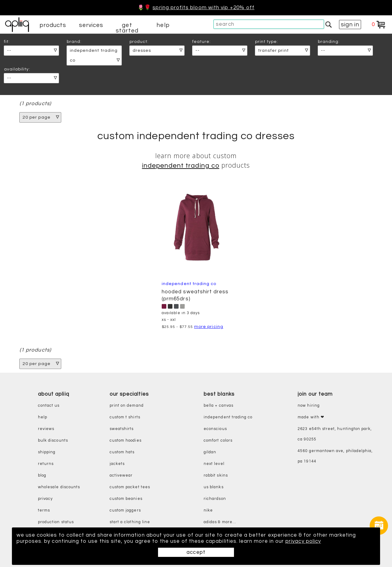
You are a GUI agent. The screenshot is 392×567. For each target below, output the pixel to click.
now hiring (309, 406)
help (163, 25)
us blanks (214, 487)
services (91, 25)
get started (127, 28)
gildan (210, 452)
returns (46, 464)
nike (208, 510)
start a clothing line (130, 522)
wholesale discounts (59, 487)
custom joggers (125, 510)
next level (214, 464)
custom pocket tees (130, 487)
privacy (45, 499)
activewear (121, 476)
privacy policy (303, 541)
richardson (215, 499)
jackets (117, 464)
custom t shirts (125, 417)
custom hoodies (126, 441)
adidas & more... (220, 522)
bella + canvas (219, 406)
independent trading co (228, 417)
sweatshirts (122, 429)
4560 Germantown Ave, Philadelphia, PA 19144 (335, 456)
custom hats (122, 452)
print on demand (127, 406)
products (53, 25)
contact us (49, 406)
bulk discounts (53, 441)
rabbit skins (216, 476)
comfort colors (218, 441)
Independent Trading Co (181, 166)
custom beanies (126, 499)
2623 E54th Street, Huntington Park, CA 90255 (335, 434)
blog (42, 476)
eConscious (215, 429)
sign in (350, 25)
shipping (47, 452)
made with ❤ (311, 417)
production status (56, 522)
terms (44, 510)
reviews (46, 429)
